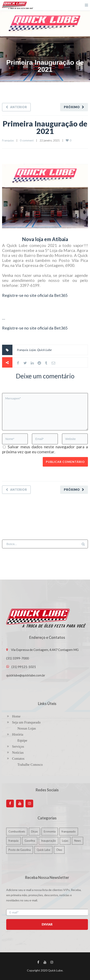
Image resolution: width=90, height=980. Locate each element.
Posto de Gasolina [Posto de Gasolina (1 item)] (20, 850)
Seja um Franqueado (26, 722)
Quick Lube (44, 350)
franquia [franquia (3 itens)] (13, 841)
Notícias (18, 753)
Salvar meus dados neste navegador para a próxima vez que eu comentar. (45, 449)
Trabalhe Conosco (30, 765)
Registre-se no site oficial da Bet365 (35, 295)
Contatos (18, 759)
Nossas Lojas (27, 728)
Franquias (8, 140)
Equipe (22, 740)
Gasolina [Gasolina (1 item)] (30, 841)
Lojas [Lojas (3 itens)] (65, 841)
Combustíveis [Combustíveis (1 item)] (17, 831)
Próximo (72, 107)
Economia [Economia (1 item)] (50, 831)
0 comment (27, 140)
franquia (22, 350)
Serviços (18, 746)
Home (16, 716)
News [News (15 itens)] (78, 841)
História (18, 734)
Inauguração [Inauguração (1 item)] (49, 841)
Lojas (32, 350)
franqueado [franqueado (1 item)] (69, 831)
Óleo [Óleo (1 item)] (59, 850)
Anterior (19, 107)
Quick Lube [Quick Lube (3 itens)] (43, 850)
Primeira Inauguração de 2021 (45, 127)
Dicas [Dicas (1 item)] (34, 831)
